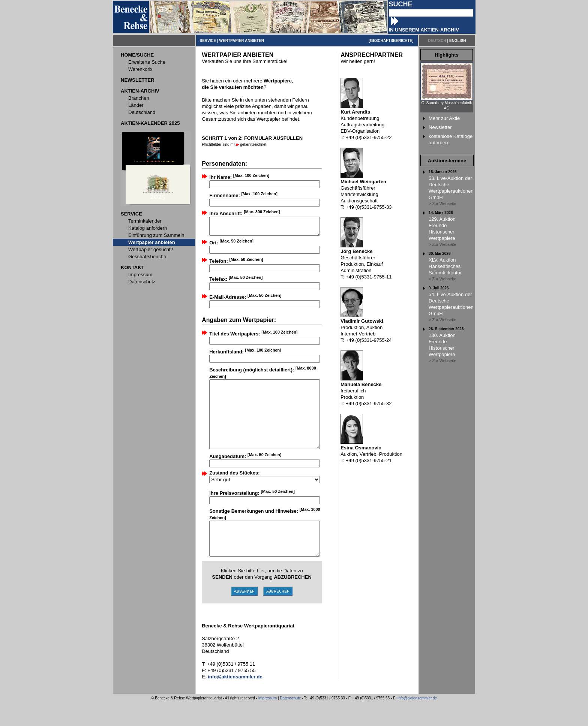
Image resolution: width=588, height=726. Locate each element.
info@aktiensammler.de (417, 722)
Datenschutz (290, 722)
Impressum (268, 722)
